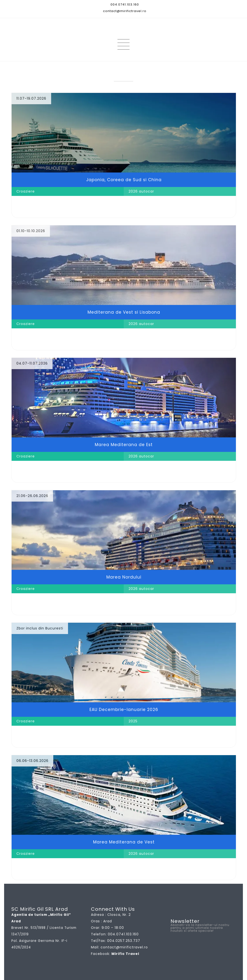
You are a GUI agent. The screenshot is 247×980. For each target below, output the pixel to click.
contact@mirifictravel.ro (125, 11)
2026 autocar (141, 191)
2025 (133, 721)
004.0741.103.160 (125, 4)
